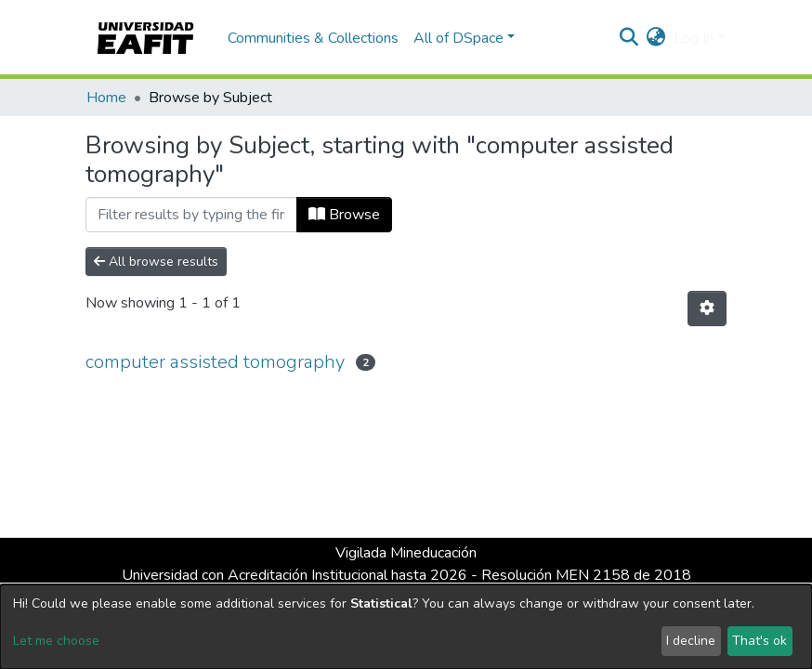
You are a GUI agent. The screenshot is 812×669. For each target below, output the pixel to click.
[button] (656, 38)
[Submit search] (629, 38)
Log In (694, 38)
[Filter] (191, 215)
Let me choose (56, 641)
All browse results (156, 262)
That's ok (760, 641)
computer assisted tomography (215, 362)
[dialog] (406, 627)
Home (106, 98)
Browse (344, 215)
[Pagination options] (707, 308)
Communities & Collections (313, 38)
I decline (691, 641)
